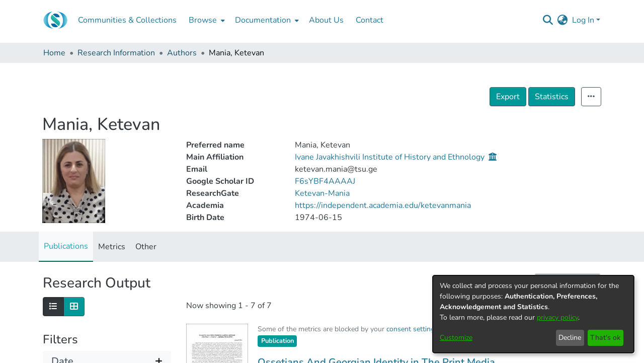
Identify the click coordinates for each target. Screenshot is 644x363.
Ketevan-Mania (322, 193)
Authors (182, 53)
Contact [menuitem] (370, 20)
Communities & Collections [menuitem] (127, 20)
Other (146, 247)
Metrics (112, 247)
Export (530, 97)
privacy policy (557, 317)
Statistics (574, 97)
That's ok (605, 338)
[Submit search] (548, 20)
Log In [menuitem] (583, 20)
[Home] (55, 20)
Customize (456, 338)
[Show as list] (53, 307)
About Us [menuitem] (326, 20)
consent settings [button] (412, 329)
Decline (570, 338)
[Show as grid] (74, 307)
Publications (66, 246)
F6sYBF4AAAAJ (325, 181)
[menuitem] (206, 20)
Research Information (116, 53)
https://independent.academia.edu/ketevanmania (383, 205)
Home (54, 53)
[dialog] (533, 314)
